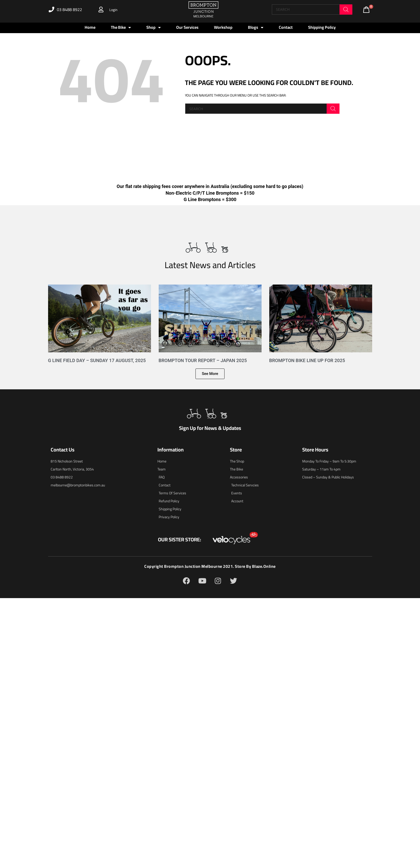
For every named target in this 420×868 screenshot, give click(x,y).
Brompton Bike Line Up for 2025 (307, 360)
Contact (286, 27)
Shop (154, 27)
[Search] (346, 10)
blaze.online (264, 566)
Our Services (187, 27)
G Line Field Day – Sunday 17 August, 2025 (97, 360)
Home (90, 27)
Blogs (256, 27)
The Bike (121, 27)
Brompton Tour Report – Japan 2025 (203, 360)
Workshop (223, 27)
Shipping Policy (322, 27)
